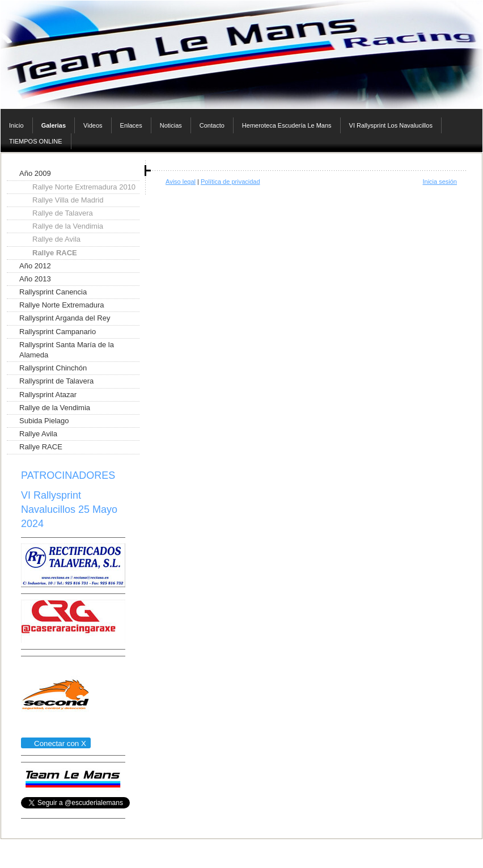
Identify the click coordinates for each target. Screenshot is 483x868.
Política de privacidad (230, 182)
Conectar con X (55, 743)
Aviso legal (181, 182)
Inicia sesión (440, 182)
